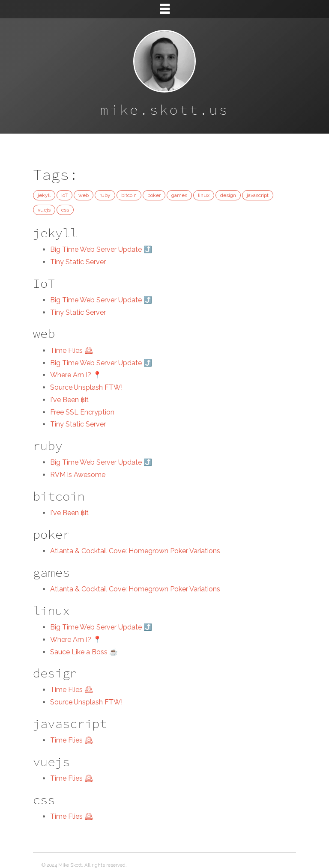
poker (154, 195)
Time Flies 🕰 (72, 350)
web (84, 195)
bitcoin (129, 195)
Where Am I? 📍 (76, 375)
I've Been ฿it (69, 400)
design (228, 195)
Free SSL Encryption (82, 412)
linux (204, 195)
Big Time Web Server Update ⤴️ (101, 249)
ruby (105, 195)
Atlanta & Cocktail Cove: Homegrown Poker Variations (135, 551)
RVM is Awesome (78, 475)
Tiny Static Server (78, 262)
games (179, 195)
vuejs (44, 210)
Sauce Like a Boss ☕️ (84, 652)
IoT (64, 195)
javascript (258, 195)
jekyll (44, 195)
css (65, 210)
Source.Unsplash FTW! (86, 387)
